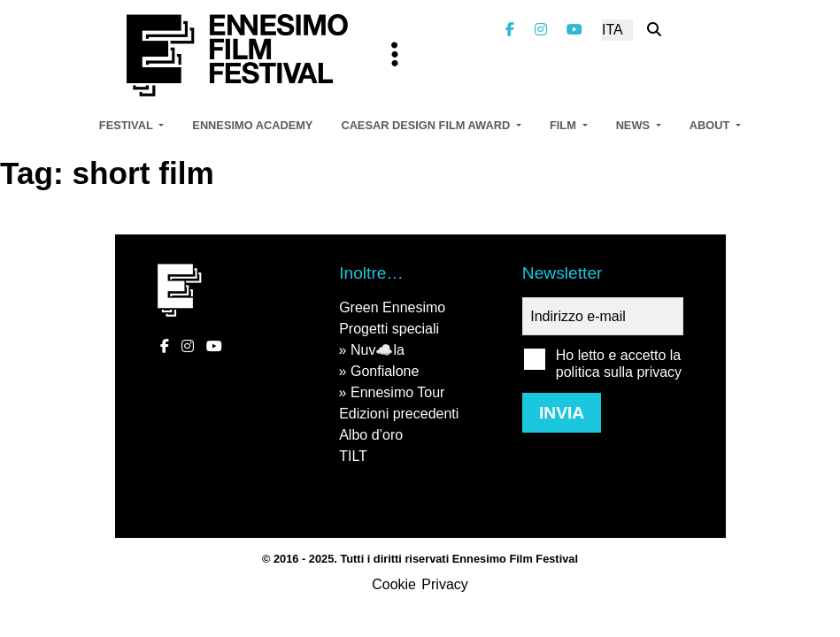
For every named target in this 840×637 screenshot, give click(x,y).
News (635, 125)
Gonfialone (385, 371)
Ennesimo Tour (397, 392)
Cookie (394, 584)
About (711, 125)
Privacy (444, 584)
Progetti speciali (389, 329)
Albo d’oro (371, 435)
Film (564, 125)
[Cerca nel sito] (654, 30)
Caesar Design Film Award (427, 125)
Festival (127, 125)
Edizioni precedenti (399, 414)
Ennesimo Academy (252, 125)
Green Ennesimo (392, 307)
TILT (353, 456)
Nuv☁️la (378, 350)
